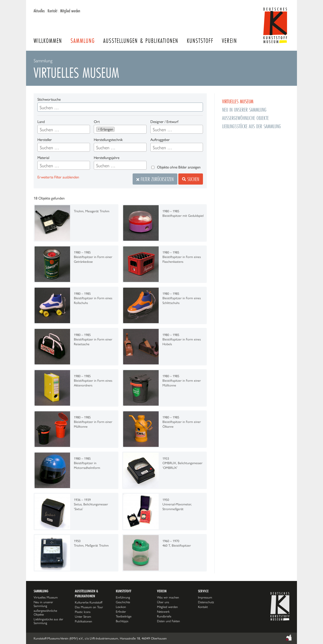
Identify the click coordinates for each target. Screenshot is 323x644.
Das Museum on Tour (89, 607)
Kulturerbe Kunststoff (89, 602)
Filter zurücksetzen (155, 179)
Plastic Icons (83, 612)
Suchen (191, 179)
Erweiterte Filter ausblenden (58, 177)
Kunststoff (200, 41)
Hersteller (45, 140)
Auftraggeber (160, 140)
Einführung (123, 597)
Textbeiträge (124, 616)
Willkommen (48, 41)
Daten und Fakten (168, 621)
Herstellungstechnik (108, 140)
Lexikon (121, 607)
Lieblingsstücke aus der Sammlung (251, 126)
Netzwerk (163, 612)
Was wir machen (168, 597)
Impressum (205, 597)
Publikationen (83, 621)
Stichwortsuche (49, 99)
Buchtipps (122, 621)
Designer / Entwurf (164, 122)
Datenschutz (206, 602)
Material (43, 158)
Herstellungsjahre (107, 158)
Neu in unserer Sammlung (244, 110)
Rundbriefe (164, 616)
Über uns (163, 602)
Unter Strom (83, 617)
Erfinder (121, 612)
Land (41, 122)
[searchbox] (64, 130)
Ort (97, 122)
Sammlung (83, 41)
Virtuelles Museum (238, 101)
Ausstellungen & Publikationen (141, 41)
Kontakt (52, 11)
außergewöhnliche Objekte (245, 118)
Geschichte (123, 602)
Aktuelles (39, 11)
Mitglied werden (70, 11)
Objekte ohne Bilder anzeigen (179, 167)
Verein (229, 41)
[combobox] (64, 129)
